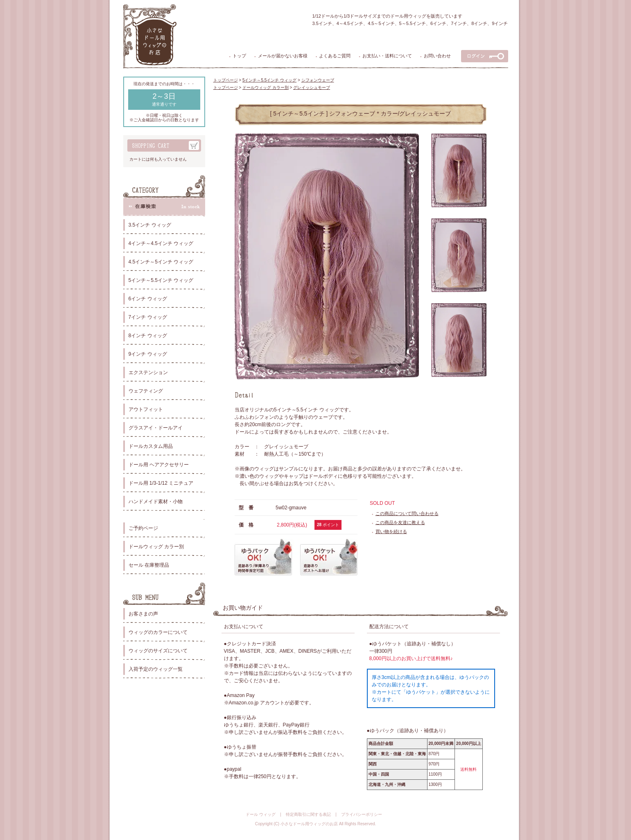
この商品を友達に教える (400, 522)
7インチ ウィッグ (148, 317)
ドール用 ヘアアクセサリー (159, 465)
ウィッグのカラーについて (158, 632)
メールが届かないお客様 (283, 56)
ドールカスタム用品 (151, 446)
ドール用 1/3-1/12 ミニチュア (161, 483)
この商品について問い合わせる (407, 513)
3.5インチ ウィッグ (150, 225)
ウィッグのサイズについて (158, 651)
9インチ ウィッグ (148, 354)
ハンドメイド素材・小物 (156, 502)
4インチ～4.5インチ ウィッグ (161, 243)
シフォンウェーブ (318, 80)
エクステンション (148, 372)
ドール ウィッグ (261, 814)
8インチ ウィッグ (148, 336)
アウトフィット (146, 409)
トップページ (226, 80)
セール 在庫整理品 (149, 565)
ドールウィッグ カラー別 (156, 547)
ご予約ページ (143, 528)
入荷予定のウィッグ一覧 (156, 669)
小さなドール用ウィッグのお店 (309, 824)
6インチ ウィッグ (148, 299)
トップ (239, 56)
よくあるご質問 (335, 56)
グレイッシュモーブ (312, 87)
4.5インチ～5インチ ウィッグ (161, 262)
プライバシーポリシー (362, 814)
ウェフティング (146, 391)
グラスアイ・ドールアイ (156, 428)
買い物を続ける (391, 531)
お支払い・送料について (387, 56)
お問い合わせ (437, 56)
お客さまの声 (143, 614)
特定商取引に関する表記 (308, 814)
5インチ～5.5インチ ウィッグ (161, 280)
